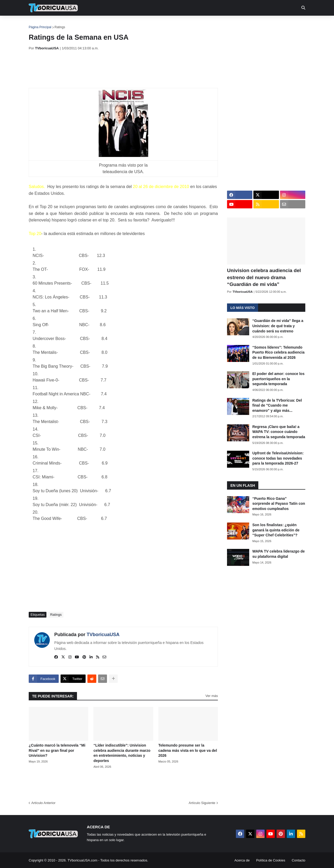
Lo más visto (243, 308)
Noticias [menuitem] (60, 24)
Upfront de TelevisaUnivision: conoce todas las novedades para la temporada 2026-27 (278, 458)
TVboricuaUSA (103, 635)
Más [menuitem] (238, 24)
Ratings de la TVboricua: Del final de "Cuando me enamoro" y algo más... (277, 405)
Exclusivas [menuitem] (194, 24)
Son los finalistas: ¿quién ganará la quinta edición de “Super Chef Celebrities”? (276, 530)
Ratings (60, 27)
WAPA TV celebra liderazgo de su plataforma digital (279, 554)
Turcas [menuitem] (137, 24)
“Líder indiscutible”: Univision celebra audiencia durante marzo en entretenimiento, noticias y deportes (122, 753)
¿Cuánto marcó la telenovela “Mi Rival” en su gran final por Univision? (57, 750)
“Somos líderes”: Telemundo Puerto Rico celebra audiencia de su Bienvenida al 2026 (278, 352)
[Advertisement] (124, 69)
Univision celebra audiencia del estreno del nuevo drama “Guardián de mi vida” (264, 277)
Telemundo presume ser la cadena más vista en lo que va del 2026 (188, 750)
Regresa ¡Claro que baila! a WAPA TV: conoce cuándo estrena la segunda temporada (279, 432)
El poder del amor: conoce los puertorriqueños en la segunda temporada (278, 379)
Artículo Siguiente (202, 803)
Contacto (299, 860)
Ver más (212, 696)
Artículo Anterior (43, 803)
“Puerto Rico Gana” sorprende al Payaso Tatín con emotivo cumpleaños (279, 504)
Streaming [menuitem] (164, 24)
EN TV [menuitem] (86, 24)
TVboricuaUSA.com (82, 860)
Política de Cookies (271, 860)
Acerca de (242, 860)
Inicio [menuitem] (38, 24)
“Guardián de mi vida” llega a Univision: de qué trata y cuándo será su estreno (278, 326)
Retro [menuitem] (220, 24)
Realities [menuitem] (112, 24)
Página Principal (40, 27)
